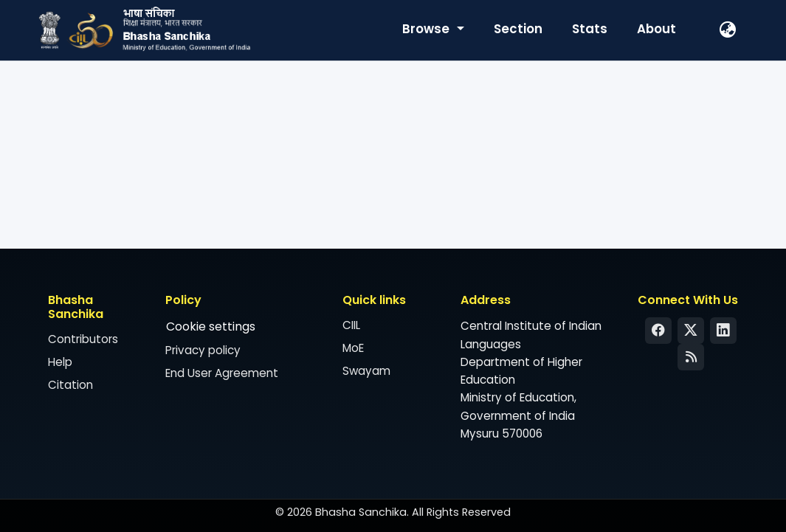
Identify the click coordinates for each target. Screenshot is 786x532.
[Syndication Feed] (691, 357)
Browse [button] (427, 29)
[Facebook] (658, 331)
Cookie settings (211, 327)
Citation (70, 385)
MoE (353, 348)
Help (60, 362)
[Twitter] (691, 331)
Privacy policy (203, 350)
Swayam (366, 371)
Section (518, 29)
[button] (728, 30)
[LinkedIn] (723, 331)
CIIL (351, 325)
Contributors (83, 339)
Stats (590, 29)
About (656, 29)
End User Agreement (222, 373)
